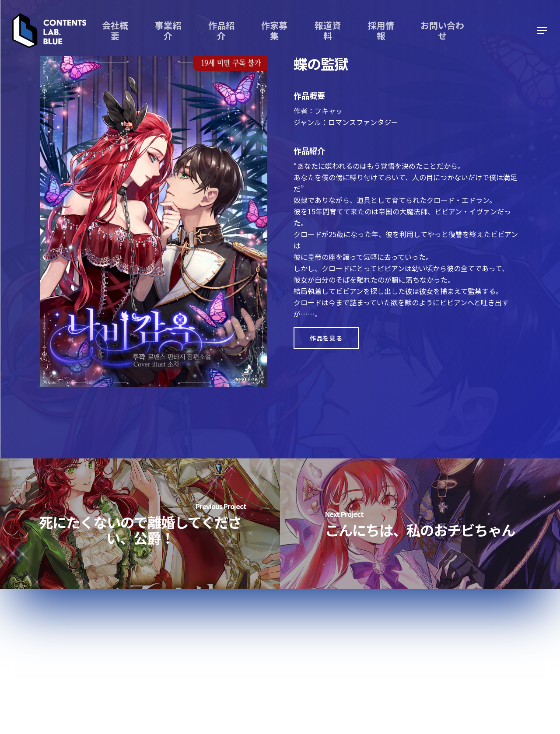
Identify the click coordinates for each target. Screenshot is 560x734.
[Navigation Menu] (542, 31)
